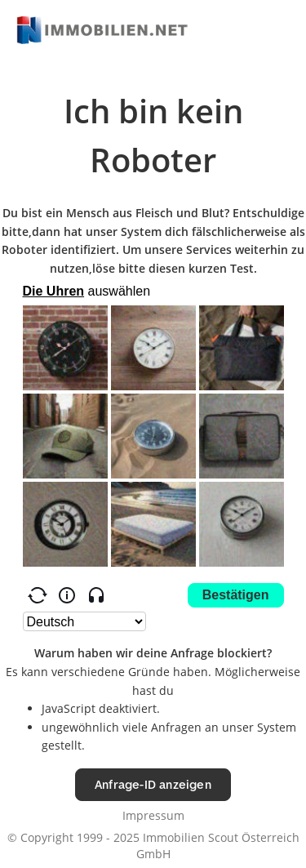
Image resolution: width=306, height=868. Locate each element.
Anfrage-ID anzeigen (153, 784)
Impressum (153, 815)
